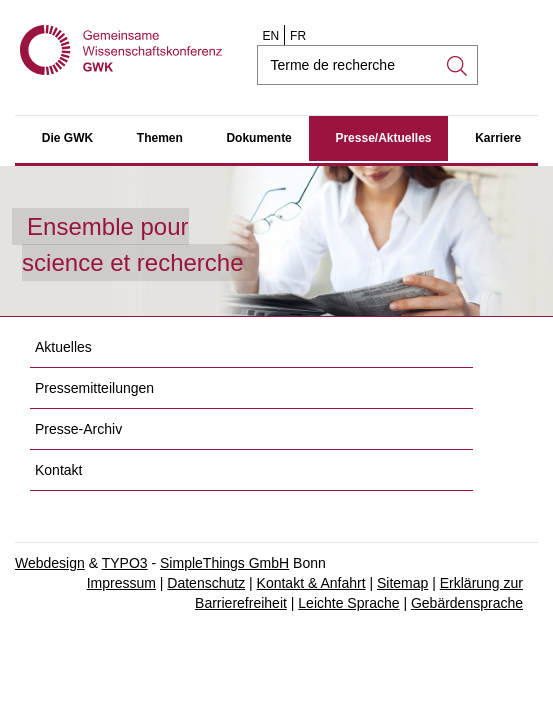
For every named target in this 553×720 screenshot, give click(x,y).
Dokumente (258, 138)
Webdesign (50, 563)
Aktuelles (63, 347)
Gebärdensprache (467, 603)
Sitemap (402, 583)
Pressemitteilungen (94, 388)
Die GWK (67, 138)
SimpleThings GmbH (224, 563)
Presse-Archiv (78, 429)
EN (270, 36)
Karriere (498, 138)
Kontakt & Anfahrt (311, 583)
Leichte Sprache (348, 603)
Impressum (121, 583)
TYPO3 (125, 563)
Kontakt (58, 470)
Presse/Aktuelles (383, 138)
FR (298, 36)
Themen (160, 138)
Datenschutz (206, 583)
